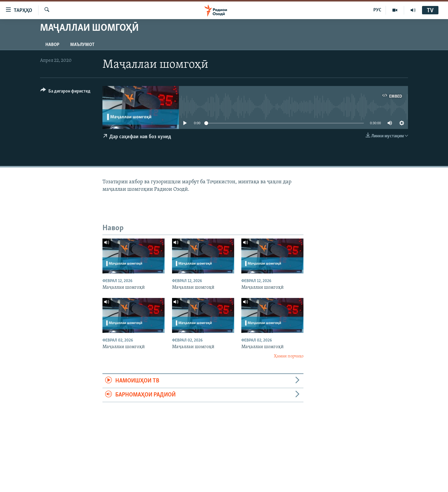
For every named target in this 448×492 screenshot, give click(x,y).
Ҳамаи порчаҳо (289, 356)
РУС (377, 10)
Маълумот (82, 45)
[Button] (65, 92)
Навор (52, 45)
